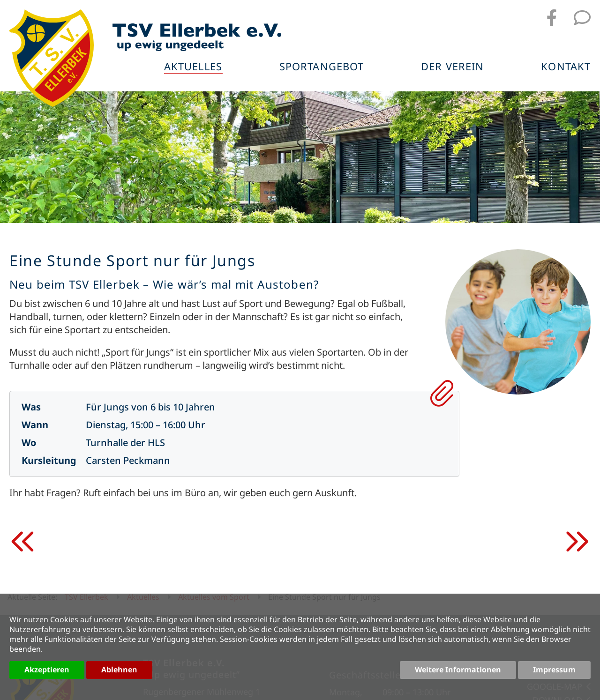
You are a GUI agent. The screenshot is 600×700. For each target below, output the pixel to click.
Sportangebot (322, 67)
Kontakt (566, 67)
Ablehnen (119, 670)
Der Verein (453, 67)
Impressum (554, 670)
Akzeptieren (47, 670)
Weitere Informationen (458, 670)
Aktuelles (194, 67)
